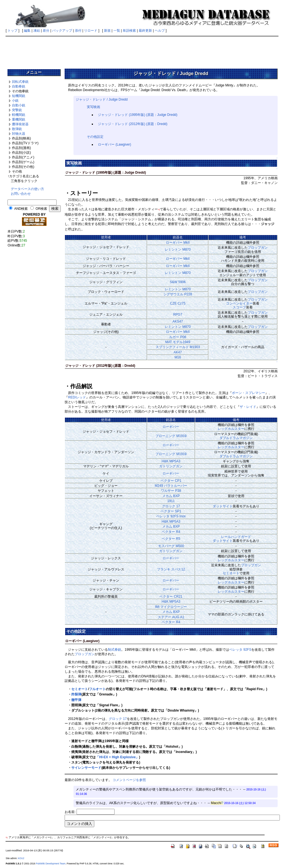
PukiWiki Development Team (50, 864)
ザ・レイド (248, 407)
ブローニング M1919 (171, 436)
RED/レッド (77, 397)
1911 (171, 501)
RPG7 (178, 315)
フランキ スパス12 (171, 569)
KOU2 (21, 858)
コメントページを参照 (129, 780)
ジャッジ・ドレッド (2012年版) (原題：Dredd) (133, 124)
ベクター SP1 (171, 511)
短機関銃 (19, 96)
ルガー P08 (178, 337)
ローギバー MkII (178, 243)
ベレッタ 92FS (240, 650)
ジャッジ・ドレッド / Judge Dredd (102, 99)
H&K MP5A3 (171, 461)
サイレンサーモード (86, 768)
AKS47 (178, 321)
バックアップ (62, 31)
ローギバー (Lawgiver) (114, 144)
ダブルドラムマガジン (236, 438)
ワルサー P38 (171, 491)
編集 (27, 31)
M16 (178, 357)
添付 (78, 31)
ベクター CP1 (171, 481)
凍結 (37, 31)
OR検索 (41, 209)
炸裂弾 (76, 694)
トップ (12, 31)
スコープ (239, 307)
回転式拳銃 (20, 82)
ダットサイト (223, 506)
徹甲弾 (76, 700)
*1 (159, 210)
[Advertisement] (142, 51)
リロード (91, 31)
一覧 (117, 31)
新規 (107, 31)
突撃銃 (17, 110)
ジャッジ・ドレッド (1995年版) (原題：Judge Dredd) (138, 115)
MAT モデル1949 (178, 342)
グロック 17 (171, 506)
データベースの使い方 (27, 189)
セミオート (231, 573)
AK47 (178, 352)
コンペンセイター (239, 303)
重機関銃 (19, 119)
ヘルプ (160, 31)
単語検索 (129, 31)
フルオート (97, 689)
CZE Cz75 (178, 303)
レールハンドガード (236, 537)
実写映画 (93, 107)
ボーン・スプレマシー (248, 393)
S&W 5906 (178, 282)
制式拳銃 (115, 650)
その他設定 (95, 137)
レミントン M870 (178, 250)
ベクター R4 (171, 532)
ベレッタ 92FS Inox (171, 516)
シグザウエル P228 (178, 294)
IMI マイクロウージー (171, 607)
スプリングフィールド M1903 (178, 347)
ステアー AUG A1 (171, 617)
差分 (46, 31)
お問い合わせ (21, 194)
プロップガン (258, 248)
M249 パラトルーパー (171, 486)
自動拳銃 (19, 86)
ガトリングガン (171, 466)
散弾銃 (17, 129)
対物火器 (19, 134)
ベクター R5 (171, 539)
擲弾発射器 (20, 124)
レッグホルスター (231, 429)
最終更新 (145, 31)
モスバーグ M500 (171, 546)
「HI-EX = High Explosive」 (117, 757)
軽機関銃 (19, 115)
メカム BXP (171, 496)
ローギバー (171, 427)
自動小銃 (19, 105)
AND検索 (21, 209)
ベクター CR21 (171, 597)
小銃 (15, 101)
